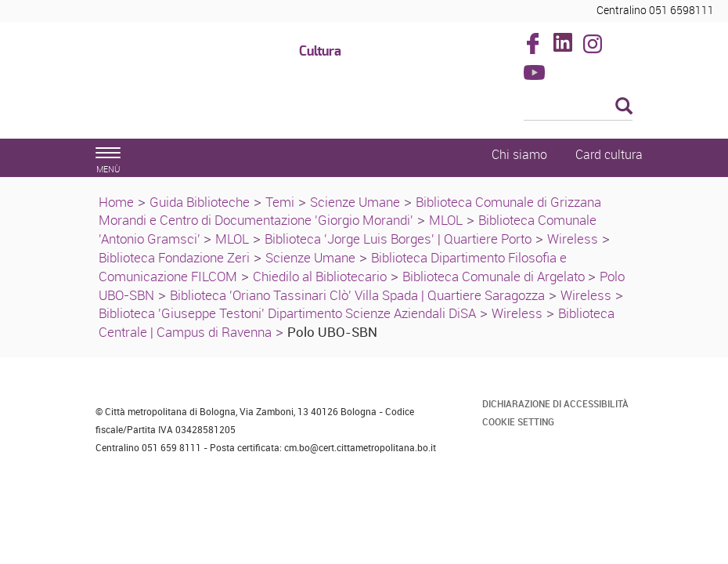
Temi (280, 202)
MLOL (446, 220)
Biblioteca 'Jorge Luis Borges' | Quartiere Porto (398, 239)
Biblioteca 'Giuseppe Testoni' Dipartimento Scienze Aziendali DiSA (287, 313)
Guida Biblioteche (200, 202)
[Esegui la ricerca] (624, 107)
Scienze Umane (355, 202)
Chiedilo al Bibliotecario (320, 276)
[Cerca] (578, 107)
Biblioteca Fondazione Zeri (174, 257)
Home (116, 202)
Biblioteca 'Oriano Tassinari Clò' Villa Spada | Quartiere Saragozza (357, 295)
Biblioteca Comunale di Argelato (495, 276)
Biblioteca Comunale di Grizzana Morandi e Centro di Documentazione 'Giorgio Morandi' (350, 211)
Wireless (573, 239)
